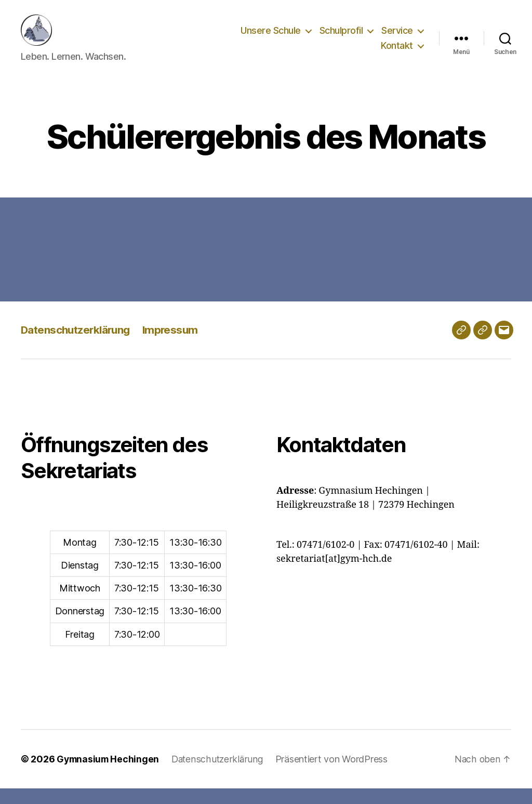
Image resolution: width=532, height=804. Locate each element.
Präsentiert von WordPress (336, 775)
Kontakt (397, 53)
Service (397, 38)
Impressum (175, 345)
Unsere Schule (271, 38)
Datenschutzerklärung (77, 345)
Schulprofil (341, 38)
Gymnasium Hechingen (109, 775)
